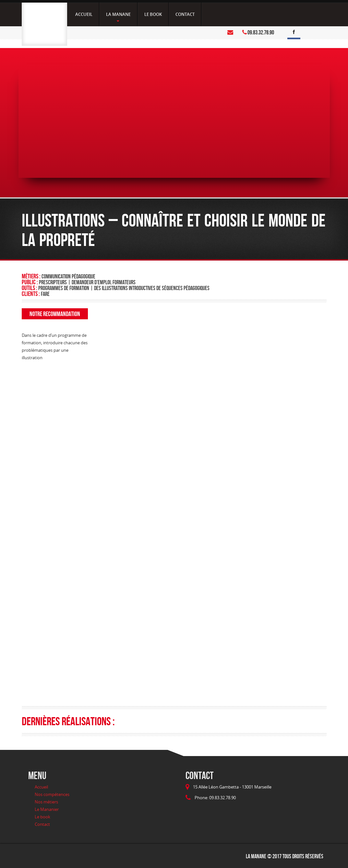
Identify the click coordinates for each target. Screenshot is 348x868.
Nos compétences (52, 794)
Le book (42, 817)
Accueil (41, 787)
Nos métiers (46, 802)
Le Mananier (47, 809)
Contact (42, 824)
